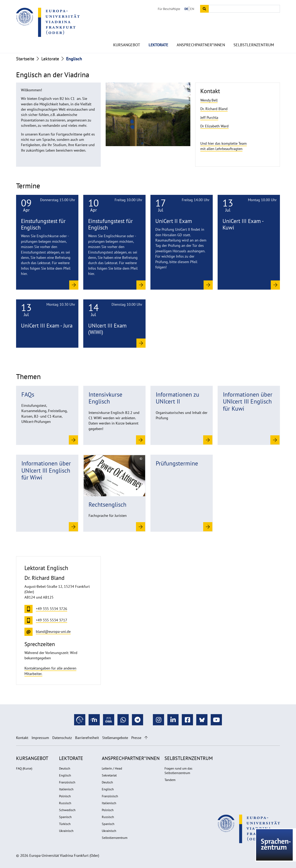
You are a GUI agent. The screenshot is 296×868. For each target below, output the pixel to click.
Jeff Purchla (209, 117)
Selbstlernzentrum (254, 37)
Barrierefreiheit (87, 738)
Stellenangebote (115, 738)
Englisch (65, 775)
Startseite (25, 59)
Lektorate (158, 37)
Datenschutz (62, 738)
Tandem (170, 780)
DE (186, 9)
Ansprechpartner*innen (201, 37)
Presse (136, 738)
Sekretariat (109, 775)
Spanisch (65, 817)
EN (192, 9)
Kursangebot (127, 37)
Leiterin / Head (112, 768)
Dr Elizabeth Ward (214, 126)
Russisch (65, 803)
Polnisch (65, 796)
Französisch (67, 782)
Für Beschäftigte (169, 9)
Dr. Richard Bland (214, 109)
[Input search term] (244, 9)
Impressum (40, 738)
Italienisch (66, 789)
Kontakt (22, 738)
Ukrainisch (66, 831)
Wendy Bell (209, 100)
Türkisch (65, 824)
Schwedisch (67, 810)
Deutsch (65, 768)
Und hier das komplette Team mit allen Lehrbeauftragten (224, 146)
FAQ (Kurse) (24, 768)
